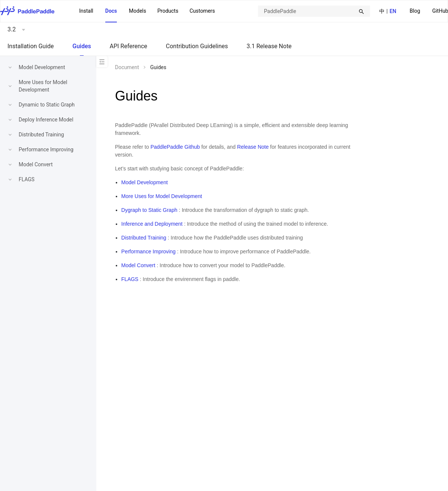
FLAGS (27, 179)
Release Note (253, 147)
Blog (415, 11)
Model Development (42, 67)
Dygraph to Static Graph (149, 210)
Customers (202, 11)
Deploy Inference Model (46, 120)
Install (86, 11)
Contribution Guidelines (197, 46)
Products (168, 11)
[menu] (147, 11)
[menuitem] (415, 11)
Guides (82, 46)
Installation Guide (31, 46)
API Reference (129, 46)
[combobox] (314, 11)
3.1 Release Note (269, 46)
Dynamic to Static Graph (47, 105)
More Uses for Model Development (162, 196)
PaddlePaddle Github (175, 147)
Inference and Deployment (152, 224)
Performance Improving (46, 149)
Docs (111, 11)
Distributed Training (41, 135)
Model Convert (36, 164)
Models (137, 11)
